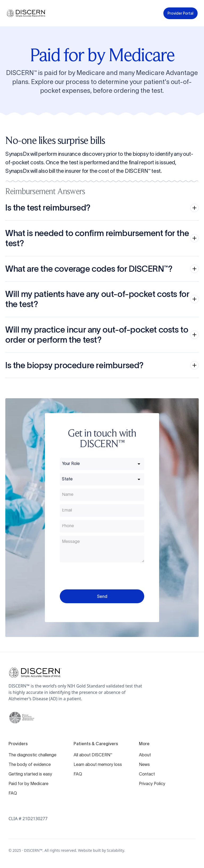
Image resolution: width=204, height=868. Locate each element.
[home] (26, 13)
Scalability (115, 850)
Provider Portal (180, 13)
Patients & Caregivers (96, 744)
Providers (18, 744)
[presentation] (100, 576)
